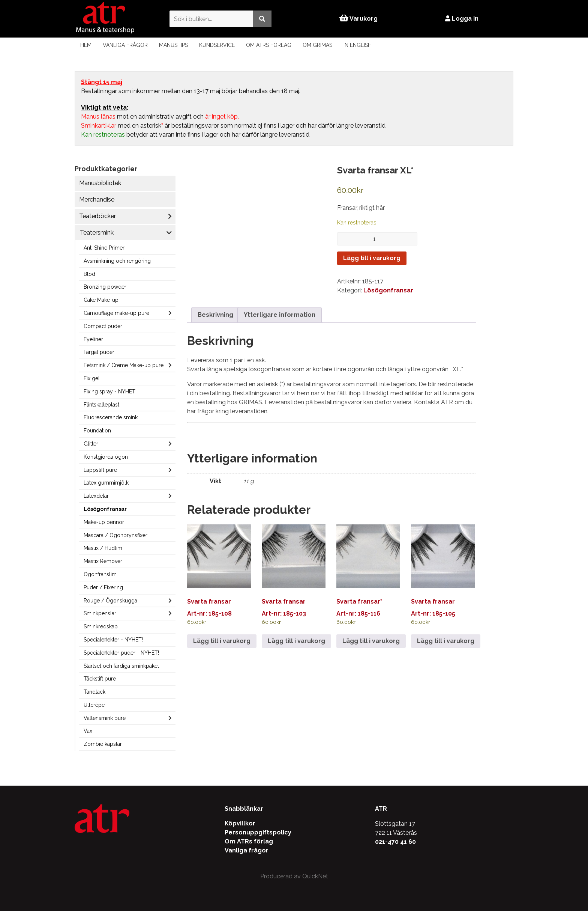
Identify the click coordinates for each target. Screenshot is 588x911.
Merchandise (97, 200)
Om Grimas (317, 45)
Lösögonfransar (105, 509)
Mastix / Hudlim (103, 548)
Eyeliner (93, 339)
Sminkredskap (101, 626)
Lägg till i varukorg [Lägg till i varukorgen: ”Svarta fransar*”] (371, 641)
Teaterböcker (97, 216)
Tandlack (94, 692)
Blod (89, 274)
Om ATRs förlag (269, 45)
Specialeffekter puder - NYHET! (121, 653)
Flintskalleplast (101, 405)
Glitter (91, 444)
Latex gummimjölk (106, 483)
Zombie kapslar (103, 744)
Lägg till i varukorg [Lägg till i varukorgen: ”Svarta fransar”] (222, 641)
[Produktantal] (377, 239)
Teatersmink (97, 233)
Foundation (97, 431)
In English (358, 45)
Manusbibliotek (100, 183)
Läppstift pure (100, 470)
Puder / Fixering (103, 587)
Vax (88, 731)
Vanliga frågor (125, 45)
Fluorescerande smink (111, 417)
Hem (86, 45)
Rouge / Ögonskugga (110, 601)
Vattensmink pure (105, 718)
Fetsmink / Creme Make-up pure (124, 365)
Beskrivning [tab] (215, 315)
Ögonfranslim (100, 574)
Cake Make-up (101, 300)
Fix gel (92, 378)
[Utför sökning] (261, 19)
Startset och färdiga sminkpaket (121, 666)
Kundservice (217, 45)
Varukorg (358, 19)
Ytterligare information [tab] (280, 315)
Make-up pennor (104, 522)
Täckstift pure (100, 679)
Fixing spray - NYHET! (110, 392)
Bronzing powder (105, 287)
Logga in (463, 19)
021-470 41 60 (395, 842)
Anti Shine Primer (104, 248)
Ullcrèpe (94, 705)
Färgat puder (99, 352)
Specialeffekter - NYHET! (113, 640)
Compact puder (103, 326)
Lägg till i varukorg (372, 258)
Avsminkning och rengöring (117, 261)
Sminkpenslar (100, 613)
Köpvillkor (240, 823)
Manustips (173, 45)
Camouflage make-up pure (116, 313)
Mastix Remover (103, 561)
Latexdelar (96, 496)
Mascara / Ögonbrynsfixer (115, 535)
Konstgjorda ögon (106, 457)
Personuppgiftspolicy (258, 832)
